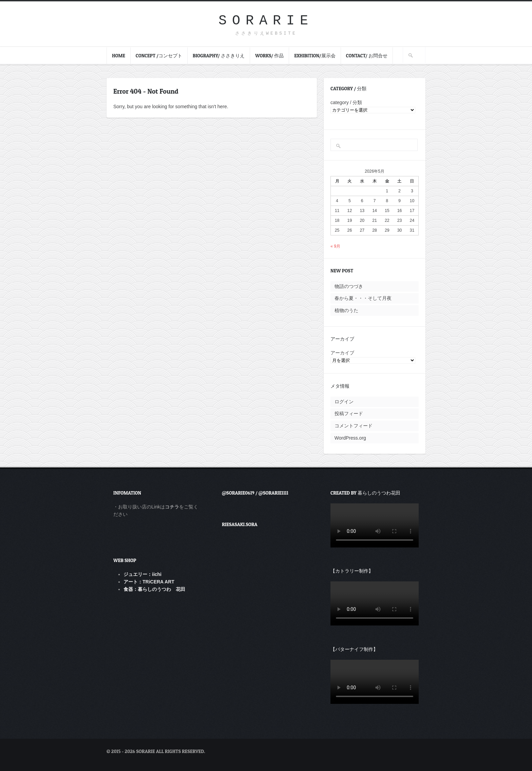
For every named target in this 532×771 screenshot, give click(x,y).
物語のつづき (349, 286)
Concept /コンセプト (159, 55)
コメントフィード (354, 426)
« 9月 (335, 246)
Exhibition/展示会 (315, 55)
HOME (119, 55)
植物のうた (346, 310)
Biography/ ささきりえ (219, 55)
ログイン (344, 402)
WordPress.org (350, 438)
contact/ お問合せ (367, 55)
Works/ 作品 (269, 55)
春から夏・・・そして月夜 (363, 298)
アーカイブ (342, 353)
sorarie (266, 21)
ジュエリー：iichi (142, 574)
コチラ (172, 507)
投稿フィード (349, 413)
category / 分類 (346, 102)
